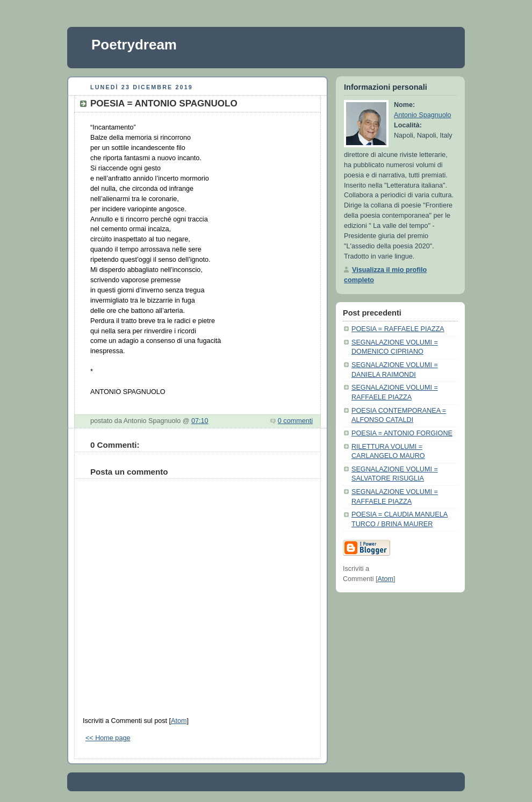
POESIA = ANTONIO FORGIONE (402, 433)
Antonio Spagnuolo (423, 115)
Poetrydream (134, 45)
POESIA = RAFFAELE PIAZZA (398, 329)
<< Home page (108, 738)
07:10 (200, 421)
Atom (179, 721)
